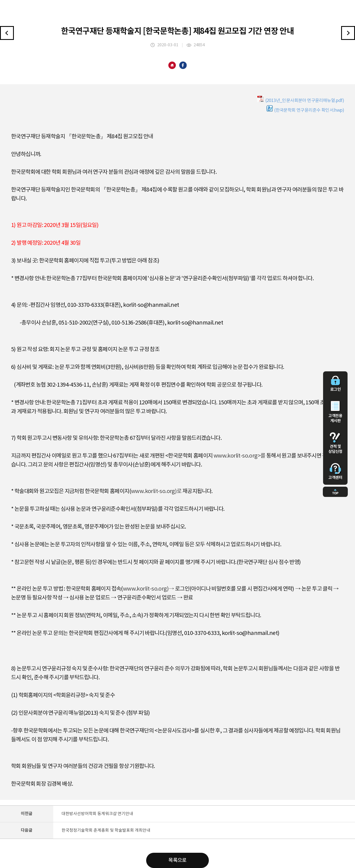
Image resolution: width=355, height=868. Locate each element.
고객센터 (335, 471)
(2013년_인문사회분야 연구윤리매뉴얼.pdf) (301, 99)
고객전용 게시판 (335, 412)
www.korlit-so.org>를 (239, 456)
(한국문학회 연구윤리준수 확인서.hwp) (305, 109)
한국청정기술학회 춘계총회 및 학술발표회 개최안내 (106, 830)
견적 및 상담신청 (335, 443)
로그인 (335, 384)
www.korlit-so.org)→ (149, 589)
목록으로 (177, 860)
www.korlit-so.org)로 (156, 492)
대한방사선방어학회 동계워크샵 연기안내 (97, 814)
